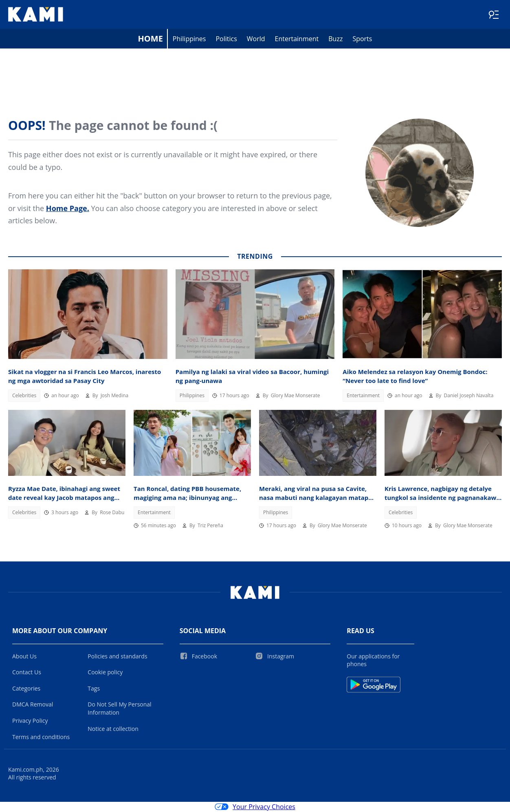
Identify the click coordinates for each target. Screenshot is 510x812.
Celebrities (24, 396)
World (256, 39)
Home (151, 39)
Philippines (189, 39)
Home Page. (68, 209)
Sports (362, 39)
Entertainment (297, 39)
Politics (226, 39)
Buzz (335, 39)
